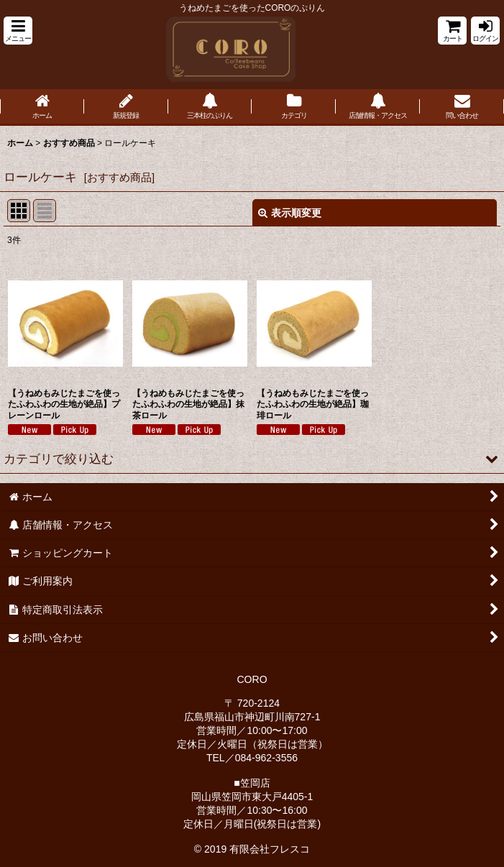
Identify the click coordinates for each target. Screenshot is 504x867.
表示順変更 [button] (290, 213)
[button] (18, 31)
